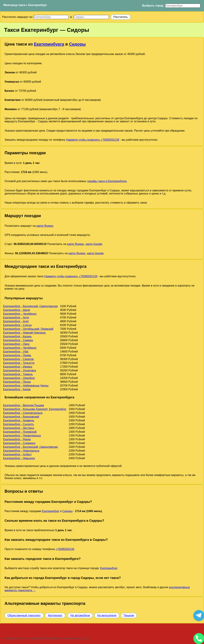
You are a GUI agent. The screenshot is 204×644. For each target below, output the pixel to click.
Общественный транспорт (24, 615)
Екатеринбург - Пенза (17, 382)
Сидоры (77, 44)
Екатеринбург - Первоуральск (22, 436)
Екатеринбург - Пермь (17, 355)
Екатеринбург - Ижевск (18, 367)
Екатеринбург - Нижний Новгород (24, 333)
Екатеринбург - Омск (16, 344)
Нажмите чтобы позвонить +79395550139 (93, 140)
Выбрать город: (153, 6)
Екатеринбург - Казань (17, 336)
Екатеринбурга (49, 44)
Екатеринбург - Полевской (20, 432)
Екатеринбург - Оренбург (19, 378)
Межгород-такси (14, 5)
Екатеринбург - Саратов (18, 359)
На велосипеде (107, 615)
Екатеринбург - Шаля (17, 310)
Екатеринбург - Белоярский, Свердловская (30, 306)
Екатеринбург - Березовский (21, 417)
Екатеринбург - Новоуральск (21, 451)
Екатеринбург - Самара (18, 340)
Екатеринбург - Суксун (17, 325)
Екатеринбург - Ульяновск (20, 370)
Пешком (129, 615)
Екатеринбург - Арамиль (19, 420)
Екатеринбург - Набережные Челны (26, 386)
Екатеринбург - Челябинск (20, 314)
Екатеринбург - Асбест (17, 454)
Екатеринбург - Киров (17, 389)
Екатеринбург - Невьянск (19, 458)
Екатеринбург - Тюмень (18, 374)
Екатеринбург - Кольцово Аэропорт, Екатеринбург (35, 409)
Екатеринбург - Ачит (16, 321)
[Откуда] (51, 17)
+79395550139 (65, 549)
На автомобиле (80, 615)
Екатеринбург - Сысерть (18, 424)
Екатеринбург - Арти (16, 318)
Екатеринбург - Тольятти (19, 363)
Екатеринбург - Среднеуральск (23, 413)
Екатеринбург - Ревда (17, 439)
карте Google (94, 244)
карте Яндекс (45, 226)
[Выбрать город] (183, 6)
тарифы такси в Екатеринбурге (107, 181)
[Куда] (91, 17)
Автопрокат (55, 615)
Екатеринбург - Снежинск (19, 443)
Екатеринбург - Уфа (16, 352)
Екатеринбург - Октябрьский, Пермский (28, 329)
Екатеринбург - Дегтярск (19, 428)
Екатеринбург (38, 5)
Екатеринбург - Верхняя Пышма (24, 405)
